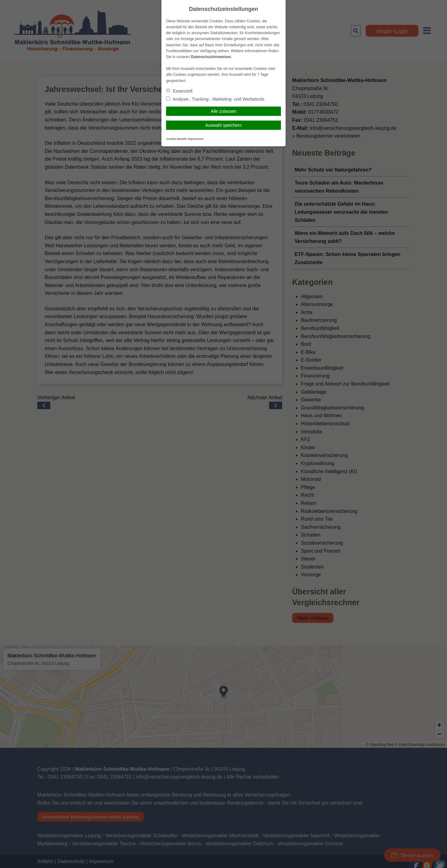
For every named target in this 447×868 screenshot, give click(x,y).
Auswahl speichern (223, 125)
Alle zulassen (224, 111)
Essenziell (179, 91)
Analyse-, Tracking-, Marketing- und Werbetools (215, 99)
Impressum (195, 139)
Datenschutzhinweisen (211, 57)
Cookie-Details (176, 139)
